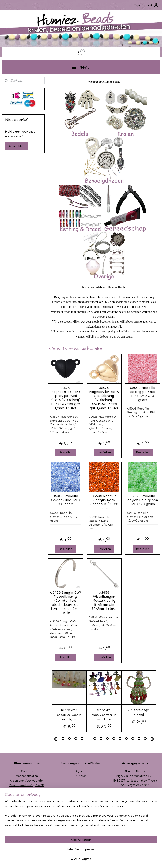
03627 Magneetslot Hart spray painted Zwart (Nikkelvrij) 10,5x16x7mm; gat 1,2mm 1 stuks (66, 398)
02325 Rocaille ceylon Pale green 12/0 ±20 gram (143, 500)
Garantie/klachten (27, 795)
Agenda (81, 771)
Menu (81, 67)
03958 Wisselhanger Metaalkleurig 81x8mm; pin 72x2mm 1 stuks (104, 600)
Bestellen (65, 452)
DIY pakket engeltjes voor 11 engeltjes (69, 715)
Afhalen (81, 776)
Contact (27, 771)
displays (106, 307)
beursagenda (150, 332)
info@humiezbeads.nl (140, 790)
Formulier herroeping (27, 790)
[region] (53, 842)
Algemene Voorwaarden (27, 780)
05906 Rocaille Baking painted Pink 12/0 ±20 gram (143, 394)
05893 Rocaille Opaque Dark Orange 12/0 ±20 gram (104, 502)
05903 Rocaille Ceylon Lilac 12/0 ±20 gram (65, 500)
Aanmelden (16, 146)
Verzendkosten (27, 776)
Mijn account (146, 5)
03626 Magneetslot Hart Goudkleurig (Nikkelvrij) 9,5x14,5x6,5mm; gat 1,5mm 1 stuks (104, 398)
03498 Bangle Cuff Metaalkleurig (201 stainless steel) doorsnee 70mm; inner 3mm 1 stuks (65, 602)
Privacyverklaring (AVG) (27, 785)
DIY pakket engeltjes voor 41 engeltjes (104, 715)
